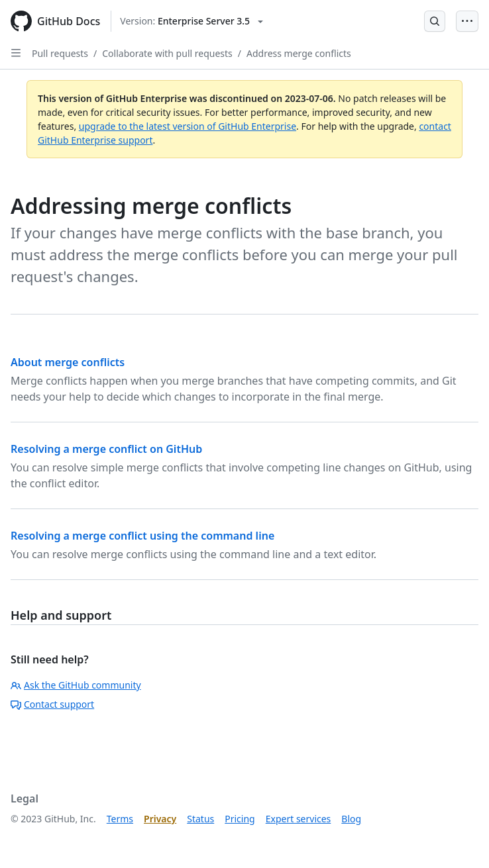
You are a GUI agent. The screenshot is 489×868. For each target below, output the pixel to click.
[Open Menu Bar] (467, 21)
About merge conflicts (68, 362)
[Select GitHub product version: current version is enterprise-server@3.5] (191, 21)
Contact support (52, 704)
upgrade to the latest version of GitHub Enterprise (188, 126)
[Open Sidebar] (16, 53)
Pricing (240, 819)
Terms (120, 819)
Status (200, 819)
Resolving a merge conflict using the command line (142, 536)
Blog (351, 819)
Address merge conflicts (299, 53)
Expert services (299, 819)
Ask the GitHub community (76, 685)
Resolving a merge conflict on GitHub (106, 449)
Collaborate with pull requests (167, 53)
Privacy (160, 819)
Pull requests (60, 53)
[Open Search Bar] (435, 21)
